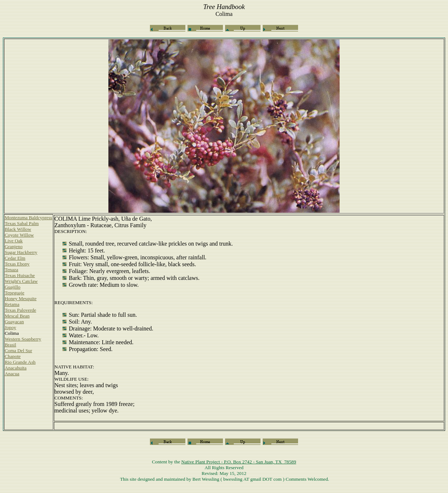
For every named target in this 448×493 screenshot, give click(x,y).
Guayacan (14, 322)
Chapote (13, 356)
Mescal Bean (17, 316)
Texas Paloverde (20, 310)
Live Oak (14, 241)
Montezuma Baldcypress (29, 218)
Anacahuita (16, 368)
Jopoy (10, 327)
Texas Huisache (20, 275)
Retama (12, 304)
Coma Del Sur (18, 351)
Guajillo (12, 287)
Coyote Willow (19, 235)
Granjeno (14, 246)
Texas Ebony (17, 264)
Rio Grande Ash (20, 362)
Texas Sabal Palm (22, 223)
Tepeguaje (14, 293)
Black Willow (18, 229)
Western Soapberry (23, 339)
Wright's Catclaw (21, 281)
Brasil (10, 345)
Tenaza (11, 270)
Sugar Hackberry (21, 252)
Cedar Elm (15, 258)
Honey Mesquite (21, 299)
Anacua (12, 374)
